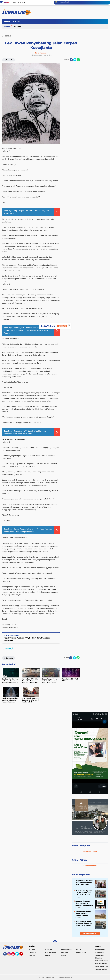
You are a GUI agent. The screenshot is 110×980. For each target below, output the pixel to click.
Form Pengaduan (101, 969)
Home (6, 3)
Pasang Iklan (99, 955)
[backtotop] (55, 942)
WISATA (63, 955)
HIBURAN (7, 648)
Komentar (9, 658)
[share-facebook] (71, 60)
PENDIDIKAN (81, 952)
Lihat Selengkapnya (90, 933)
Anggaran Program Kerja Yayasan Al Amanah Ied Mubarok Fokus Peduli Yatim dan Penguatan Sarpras (84, 903)
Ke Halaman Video (90, 851)
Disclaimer (99, 958)
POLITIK (32, 955)
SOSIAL (47, 955)
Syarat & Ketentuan (102, 966)
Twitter (18, 955)
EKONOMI (48, 950)
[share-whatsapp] (78, 60)
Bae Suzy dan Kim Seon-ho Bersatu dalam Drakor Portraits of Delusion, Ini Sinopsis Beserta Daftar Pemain (26, 330)
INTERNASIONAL (66, 950)
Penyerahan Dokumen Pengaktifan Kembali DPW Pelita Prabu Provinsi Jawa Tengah (84, 883)
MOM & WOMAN (50, 952)
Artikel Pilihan (79, 860)
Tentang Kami (100, 950)
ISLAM (78, 950)
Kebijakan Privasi (101, 964)
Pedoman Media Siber (103, 961)
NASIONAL (64, 952)
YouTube (23, 955)
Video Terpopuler (81, 846)
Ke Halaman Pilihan (90, 866)
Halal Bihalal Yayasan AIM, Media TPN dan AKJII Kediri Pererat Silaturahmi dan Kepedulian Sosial (84, 893)
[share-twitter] (75, 60)
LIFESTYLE (33, 952)
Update (62, 326)
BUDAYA (16, 22)
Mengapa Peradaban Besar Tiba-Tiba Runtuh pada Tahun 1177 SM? (83, 913)
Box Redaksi (99, 952)
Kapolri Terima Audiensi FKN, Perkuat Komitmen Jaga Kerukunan (27, 639)
